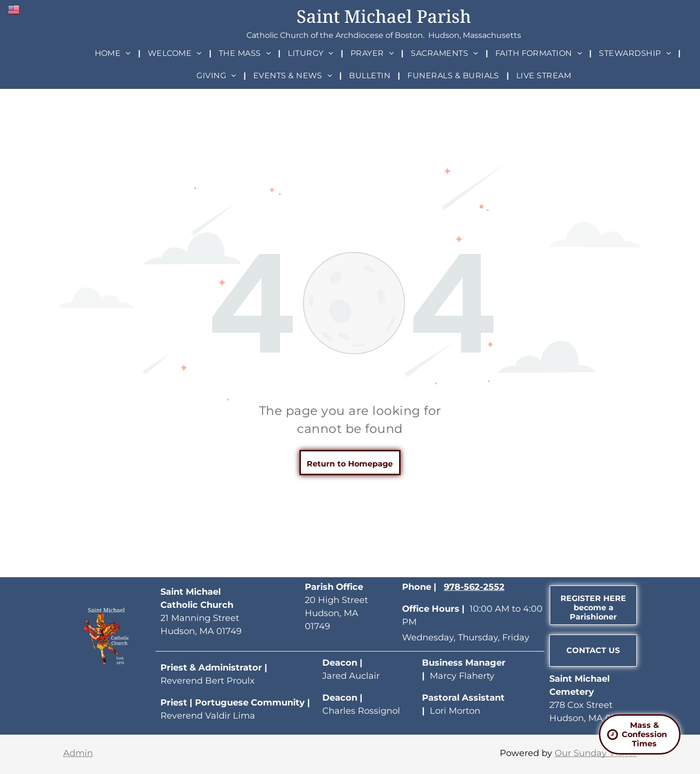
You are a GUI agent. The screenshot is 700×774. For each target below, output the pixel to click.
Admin (78, 753)
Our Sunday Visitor (596, 753)
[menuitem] (114, 53)
